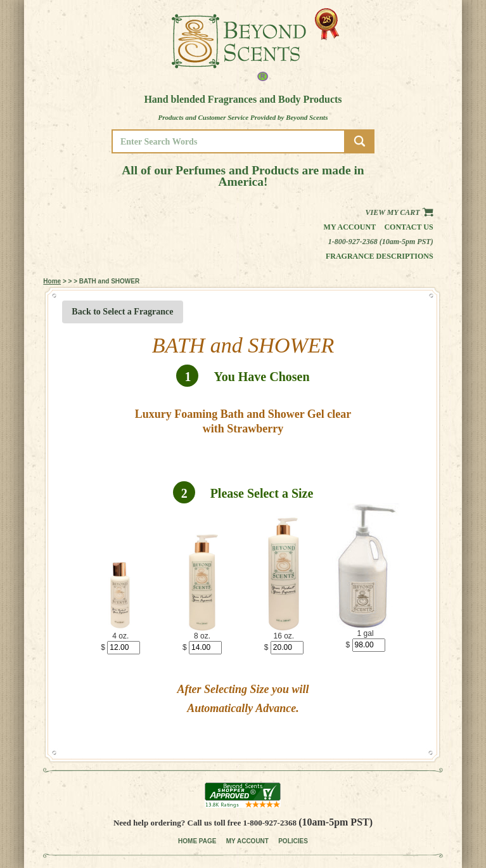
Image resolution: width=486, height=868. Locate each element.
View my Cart (400, 212)
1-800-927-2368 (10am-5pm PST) (381, 242)
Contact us (408, 227)
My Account (350, 227)
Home (52, 281)
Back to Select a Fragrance (122, 312)
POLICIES (293, 841)
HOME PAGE (197, 841)
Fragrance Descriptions (380, 256)
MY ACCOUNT (247, 841)
